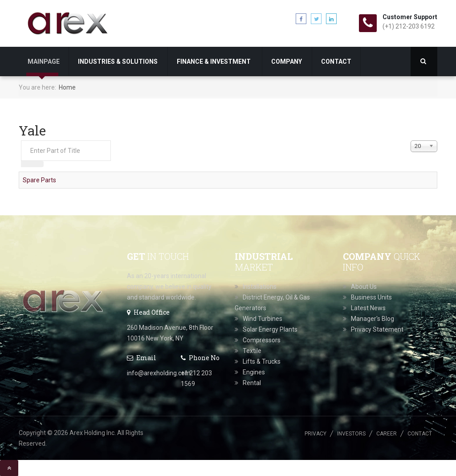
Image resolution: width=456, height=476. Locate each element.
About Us (364, 287)
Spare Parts (39, 180)
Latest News (368, 308)
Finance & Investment (214, 62)
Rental (252, 383)
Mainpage (44, 62)
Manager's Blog (373, 319)
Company (287, 62)
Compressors (262, 340)
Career (387, 434)
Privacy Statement (377, 329)
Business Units (371, 297)
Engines (254, 372)
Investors (351, 434)
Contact (336, 62)
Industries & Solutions (118, 62)
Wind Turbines (263, 319)
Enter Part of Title (21, 141)
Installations (260, 287)
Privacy (316, 434)
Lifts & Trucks (262, 361)
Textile (252, 351)
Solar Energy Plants (270, 329)
